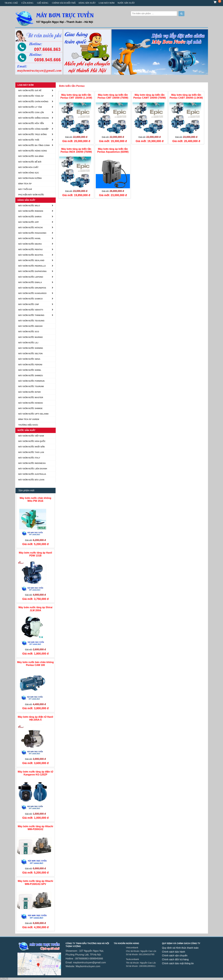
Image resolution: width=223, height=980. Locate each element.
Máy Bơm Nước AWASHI (30, 326)
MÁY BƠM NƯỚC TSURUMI (31, 386)
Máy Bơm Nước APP (29, 222)
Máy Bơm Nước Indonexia (32, 463)
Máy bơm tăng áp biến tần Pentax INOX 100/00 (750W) (76, 150)
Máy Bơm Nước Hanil (30, 238)
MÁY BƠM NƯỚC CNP (29, 304)
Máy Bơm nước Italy (29, 458)
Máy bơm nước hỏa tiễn (31, 123)
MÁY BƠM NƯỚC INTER (30, 392)
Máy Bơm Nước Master (31, 397)
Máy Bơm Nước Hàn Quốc (32, 441)
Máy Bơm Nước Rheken (31, 211)
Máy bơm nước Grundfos (32, 288)
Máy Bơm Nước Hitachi (31, 228)
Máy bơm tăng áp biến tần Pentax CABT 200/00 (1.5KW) (186, 96)
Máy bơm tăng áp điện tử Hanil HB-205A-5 (35, 718)
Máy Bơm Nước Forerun (31, 381)
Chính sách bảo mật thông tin (178, 963)
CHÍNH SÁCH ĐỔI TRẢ (64, 3)
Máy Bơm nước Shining (31, 348)
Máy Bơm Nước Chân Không (33, 102)
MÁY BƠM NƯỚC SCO (29, 332)
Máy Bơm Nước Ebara (30, 244)
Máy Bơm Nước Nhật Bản (32, 447)
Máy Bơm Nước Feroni (30, 365)
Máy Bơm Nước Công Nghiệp (33, 129)
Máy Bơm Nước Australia (32, 474)
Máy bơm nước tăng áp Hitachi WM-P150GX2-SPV (35, 882)
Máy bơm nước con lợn (31, 112)
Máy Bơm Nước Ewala (30, 282)
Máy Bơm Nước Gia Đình (31, 156)
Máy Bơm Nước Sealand (31, 260)
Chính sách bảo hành (174, 952)
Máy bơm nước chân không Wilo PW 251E (35, 499)
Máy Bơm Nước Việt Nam (31, 436)
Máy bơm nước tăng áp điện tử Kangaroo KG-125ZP (35, 773)
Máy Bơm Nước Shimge (31, 408)
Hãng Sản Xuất (87, 3)
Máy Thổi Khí (25, 189)
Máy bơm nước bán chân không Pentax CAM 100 (35, 664)
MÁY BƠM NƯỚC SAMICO (31, 299)
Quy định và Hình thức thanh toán (180, 948)
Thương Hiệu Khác (28, 425)
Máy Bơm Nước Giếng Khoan (34, 118)
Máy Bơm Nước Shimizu (31, 376)
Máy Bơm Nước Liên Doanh (33, 469)
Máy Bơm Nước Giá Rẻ (30, 90)
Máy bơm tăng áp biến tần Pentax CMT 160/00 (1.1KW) (76, 96)
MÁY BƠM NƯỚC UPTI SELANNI (33, 414)
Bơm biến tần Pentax (72, 86)
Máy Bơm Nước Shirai (30, 217)
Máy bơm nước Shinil (30, 370)
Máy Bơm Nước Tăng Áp (31, 96)
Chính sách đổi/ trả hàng (175, 959)
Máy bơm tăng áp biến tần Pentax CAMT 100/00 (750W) (150, 96)
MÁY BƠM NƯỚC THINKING (31, 315)
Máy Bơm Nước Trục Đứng (33, 134)
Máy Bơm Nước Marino (31, 337)
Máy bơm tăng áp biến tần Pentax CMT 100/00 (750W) (113, 96)
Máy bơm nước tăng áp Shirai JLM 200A (35, 609)
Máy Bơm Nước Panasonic (32, 233)
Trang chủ (11, 3)
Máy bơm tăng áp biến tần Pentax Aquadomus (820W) (113, 150)
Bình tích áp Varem (29, 419)
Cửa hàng (27, 3)
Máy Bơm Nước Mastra (31, 255)
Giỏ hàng (43, 3)
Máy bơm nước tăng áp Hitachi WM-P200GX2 (35, 828)
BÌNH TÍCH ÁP (25, 184)
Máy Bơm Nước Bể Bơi (30, 162)
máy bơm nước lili (28, 343)
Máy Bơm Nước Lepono (31, 277)
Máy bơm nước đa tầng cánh (34, 145)
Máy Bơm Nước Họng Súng (33, 151)
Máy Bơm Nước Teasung (31, 321)
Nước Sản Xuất (126, 3)
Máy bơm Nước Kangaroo (32, 293)
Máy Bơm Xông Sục (29, 173)
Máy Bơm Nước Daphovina (33, 271)
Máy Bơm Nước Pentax (31, 250)
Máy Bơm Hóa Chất (28, 167)
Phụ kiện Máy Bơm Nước (31, 195)
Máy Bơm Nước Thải (29, 140)
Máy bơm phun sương (30, 178)
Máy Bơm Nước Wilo (29, 206)
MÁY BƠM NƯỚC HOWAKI (31, 403)
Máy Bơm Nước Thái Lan (31, 452)
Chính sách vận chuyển (175, 956)
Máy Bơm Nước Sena (29, 359)
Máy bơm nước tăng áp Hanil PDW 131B (35, 554)
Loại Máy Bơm (107, 3)
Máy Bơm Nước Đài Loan (31, 480)
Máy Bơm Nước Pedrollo (32, 266)
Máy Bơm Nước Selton (31, 354)
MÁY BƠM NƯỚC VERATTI (31, 310)
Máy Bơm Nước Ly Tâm (30, 107)
